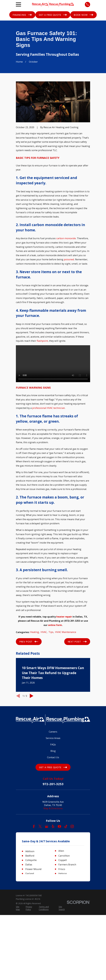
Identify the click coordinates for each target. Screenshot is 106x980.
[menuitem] (19, 908)
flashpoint (42, 341)
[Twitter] (40, 826)
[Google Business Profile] (47, 826)
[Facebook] (34, 826)
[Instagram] (72, 826)
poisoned (69, 259)
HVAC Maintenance (66, 632)
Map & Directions (53, 808)
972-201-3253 (53, 784)
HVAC (44, 632)
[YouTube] (59, 826)
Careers (53, 732)
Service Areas (53, 738)
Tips (51, 632)
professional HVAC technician (48, 408)
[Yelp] (53, 826)
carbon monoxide (66, 238)
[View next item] (32, 696)
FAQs (53, 744)
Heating (34, 632)
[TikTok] (66, 826)
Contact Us (53, 757)
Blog (53, 751)
